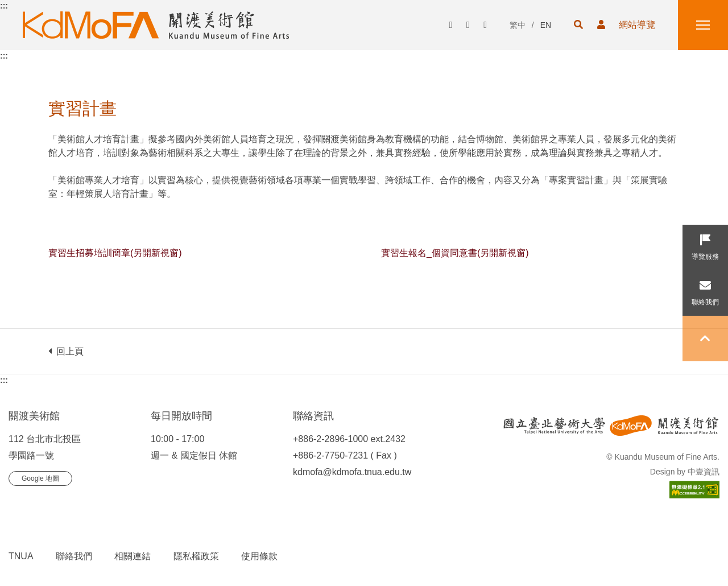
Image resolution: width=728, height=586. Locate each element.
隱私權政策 (196, 556)
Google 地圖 (40, 478)
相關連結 (133, 556)
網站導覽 (637, 25)
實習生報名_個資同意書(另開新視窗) (455, 253)
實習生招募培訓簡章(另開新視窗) (115, 253)
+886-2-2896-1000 (330, 439)
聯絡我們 (74, 556)
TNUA (21, 556)
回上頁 (66, 351)
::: (4, 6)
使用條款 (259, 556)
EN (546, 25)
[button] (578, 25)
